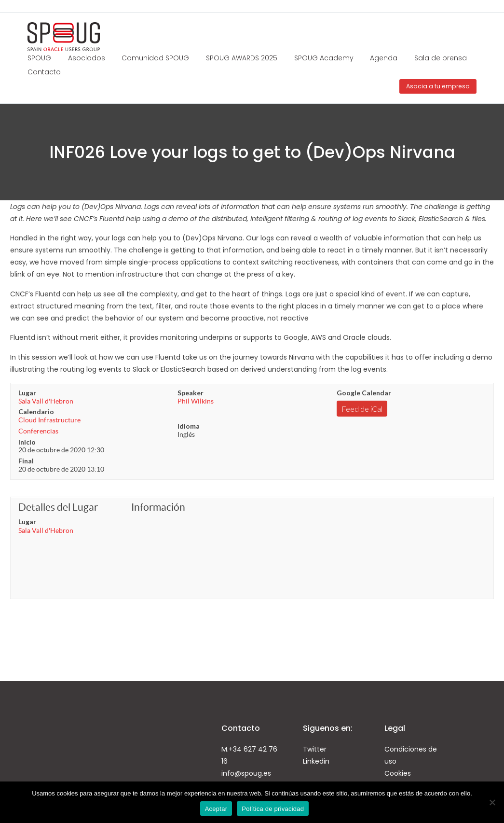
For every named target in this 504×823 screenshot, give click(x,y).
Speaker (191, 393)
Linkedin (316, 761)
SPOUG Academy (324, 58)
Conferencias (38, 431)
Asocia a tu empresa (438, 86)
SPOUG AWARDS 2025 (242, 58)
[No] (492, 802)
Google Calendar (364, 393)
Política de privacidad (273, 809)
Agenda (384, 58)
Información (158, 507)
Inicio (27, 442)
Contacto (44, 72)
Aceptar (216, 809)
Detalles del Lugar (58, 507)
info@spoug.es (246, 773)
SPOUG (39, 58)
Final (26, 461)
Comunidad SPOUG (155, 58)
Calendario (36, 411)
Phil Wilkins (196, 401)
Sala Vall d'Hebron (46, 401)
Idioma (189, 426)
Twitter (315, 749)
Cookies (398, 773)
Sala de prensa (441, 58)
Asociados (87, 58)
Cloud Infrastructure (49, 420)
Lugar (27, 393)
